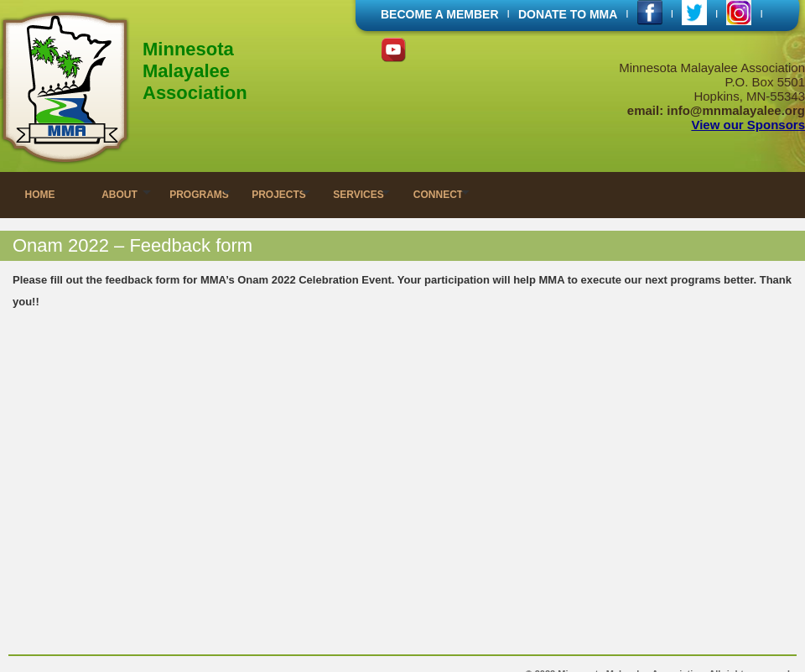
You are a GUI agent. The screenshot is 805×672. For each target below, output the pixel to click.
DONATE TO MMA (568, 14)
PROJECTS (279, 195)
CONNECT (438, 195)
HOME (40, 195)
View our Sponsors (748, 125)
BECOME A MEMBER (440, 14)
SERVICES (358, 195)
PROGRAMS (199, 195)
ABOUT (119, 195)
